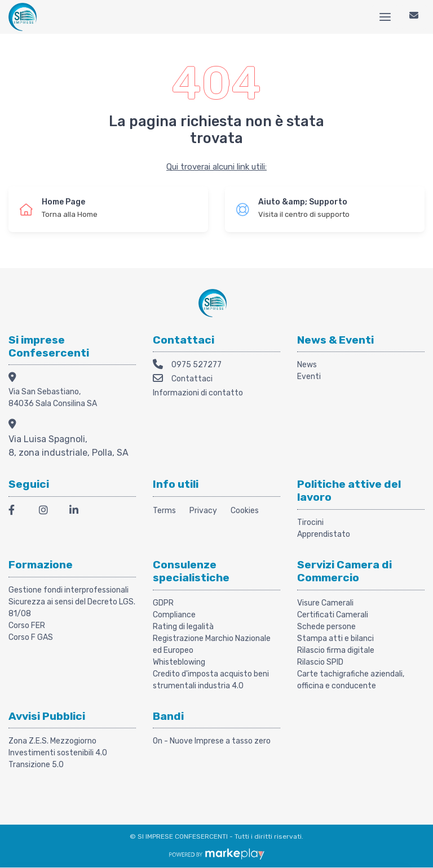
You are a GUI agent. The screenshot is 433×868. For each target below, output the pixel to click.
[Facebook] (17, 512)
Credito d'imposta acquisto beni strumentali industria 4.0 (211, 680)
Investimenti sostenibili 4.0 (58, 753)
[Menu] (385, 17)
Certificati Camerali (333, 615)
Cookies (245, 511)
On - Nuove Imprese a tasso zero (212, 741)
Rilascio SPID (320, 662)
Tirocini (310, 522)
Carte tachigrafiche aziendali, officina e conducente (351, 680)
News (307, 365)
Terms (164, 511)
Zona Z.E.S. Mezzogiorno (52, 741)
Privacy (203, 511)
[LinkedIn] (78, 512)
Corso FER (27, 626)
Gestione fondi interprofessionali (69, 590)
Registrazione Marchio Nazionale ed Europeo (212, 644)
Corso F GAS (31, 637)
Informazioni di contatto (198, 393)
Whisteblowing (179, 662)
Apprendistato (324, 534)
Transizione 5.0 (36, 765)
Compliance (174, 615)
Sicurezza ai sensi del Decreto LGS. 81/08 (72, 608)
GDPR (163, 603)
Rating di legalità (183, 627)
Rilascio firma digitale (336, 650)
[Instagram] (47, 512)
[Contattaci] (414, 17)
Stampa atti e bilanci (335, 638)
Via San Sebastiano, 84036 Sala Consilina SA (53, 398)
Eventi (309, 377)
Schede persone (326, 627)
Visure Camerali (325, 603)
